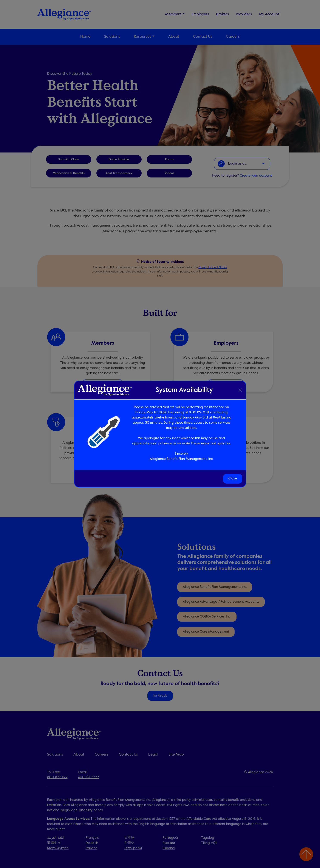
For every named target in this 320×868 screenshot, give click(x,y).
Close (233, 479)
